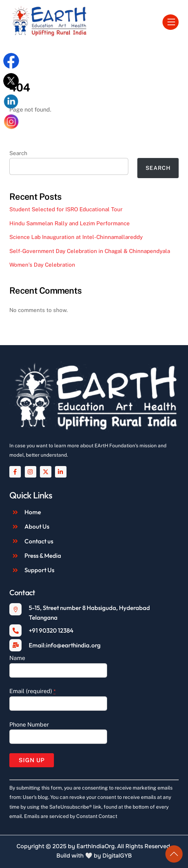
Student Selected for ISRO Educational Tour (66, 209)
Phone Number (29, 725)
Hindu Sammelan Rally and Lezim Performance (70, 223)
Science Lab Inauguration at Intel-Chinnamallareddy (76, 237)
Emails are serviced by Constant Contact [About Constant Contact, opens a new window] (71, 816)
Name (17, 658)
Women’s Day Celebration (42, 265)
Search (18, 153)
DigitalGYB (117, 856)
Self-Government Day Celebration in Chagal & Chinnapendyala (90, 251)
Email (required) (33, 691)
